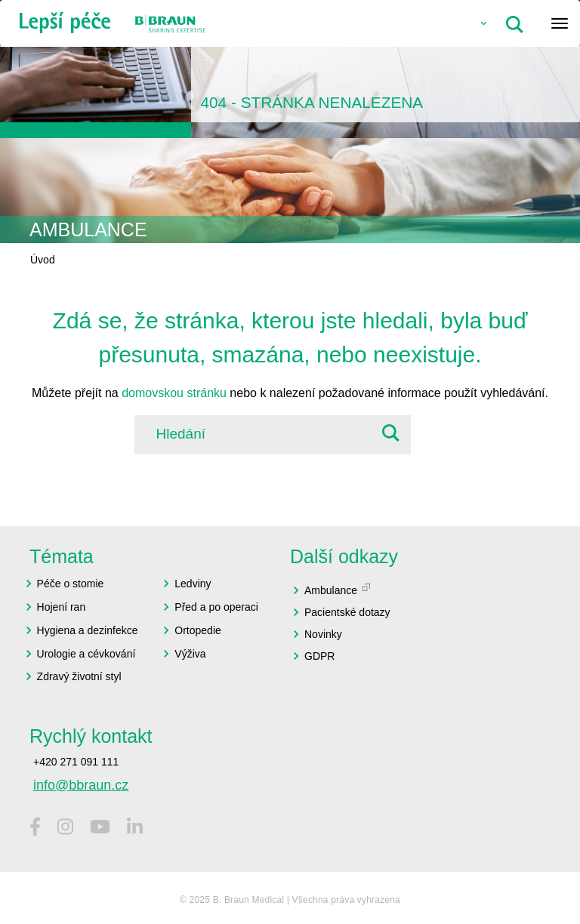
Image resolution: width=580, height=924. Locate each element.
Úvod (43, 260)
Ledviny (193, 584)
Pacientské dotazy (347, 612)
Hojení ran (62, 607)
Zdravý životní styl (79, 676)
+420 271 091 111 (76, 762)
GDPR (319, 656)
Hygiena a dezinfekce (88, 630)
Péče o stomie (71, 584)
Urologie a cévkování (86, 654)
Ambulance (331, 590)
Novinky (323, 634)
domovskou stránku (174, 393)
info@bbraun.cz (81, 785)
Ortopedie (197, 630)
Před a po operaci (216, 607)
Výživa (190, 654)
